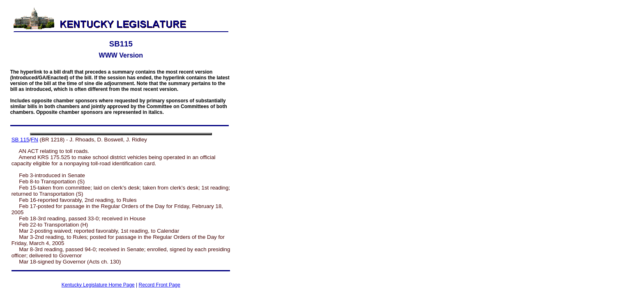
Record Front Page (160, 285)
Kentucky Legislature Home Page (98, 285)
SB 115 (21, 140)
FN (34, 140)
